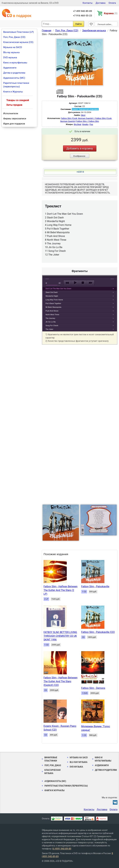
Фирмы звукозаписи (15, 119)
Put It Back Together (53, 303)
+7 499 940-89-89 (82, 11)
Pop (91, 124)
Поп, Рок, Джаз (53, 765)
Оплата (112, 3)
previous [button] (67, 283)
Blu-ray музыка (11, 52)
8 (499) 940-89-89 (62, 849)
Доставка (100, 3)
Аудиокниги (10, 68)
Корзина (111, 13)
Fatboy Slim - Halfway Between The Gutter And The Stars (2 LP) (61, 590)
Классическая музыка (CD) (18, 42)
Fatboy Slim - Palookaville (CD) (98, 632)
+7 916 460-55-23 (82, 16)
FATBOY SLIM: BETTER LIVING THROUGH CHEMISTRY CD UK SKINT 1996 (60, 636)
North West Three (52, 315)
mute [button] (47, 283)
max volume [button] (60, 283)
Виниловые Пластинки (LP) (19, 32)
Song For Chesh (52, 325)
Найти (78, 24)
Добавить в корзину (80, 148)
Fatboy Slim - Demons (93, 688)
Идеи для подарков (14, 124)
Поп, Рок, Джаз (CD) (14, 37)
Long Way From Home (54, 300)
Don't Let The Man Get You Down (58, 289)
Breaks (85, 124)
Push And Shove (52, 311)
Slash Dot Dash (52, 292)
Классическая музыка (52, 772)
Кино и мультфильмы (15, 63)
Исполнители (11, 113)
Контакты (88, 3)
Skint (83, 115)
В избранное (79, 156)
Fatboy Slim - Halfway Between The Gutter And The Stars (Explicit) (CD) (61, 681)
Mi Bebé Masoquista (53, 307)
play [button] (75, 283)
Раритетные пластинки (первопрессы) (16, 85)
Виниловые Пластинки (51, 759)
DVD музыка (10, 57)
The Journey (50, 318)
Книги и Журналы (13, 92)
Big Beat (78, 124)
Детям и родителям (14, 73)
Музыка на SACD (13, 47)
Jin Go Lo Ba (51, 322)
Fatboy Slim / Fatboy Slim (88, 121)
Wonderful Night (52, 296)
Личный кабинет (105, 24)
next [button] (91, 283)
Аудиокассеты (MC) (14, 78)
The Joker (49, 329)
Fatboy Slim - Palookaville (95, 586)
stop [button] (83, 283)
